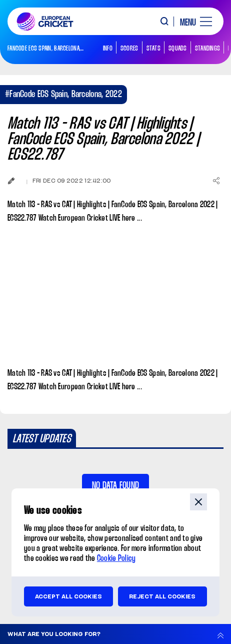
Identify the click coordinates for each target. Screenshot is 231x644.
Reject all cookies (162, 596)
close (198, 502)
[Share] (216, 181)
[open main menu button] (192, 22)
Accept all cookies (68, 596)
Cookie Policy (116, 559)
